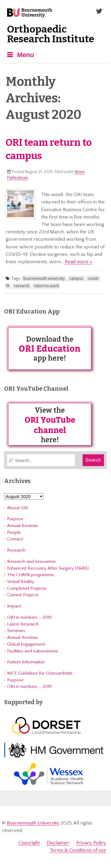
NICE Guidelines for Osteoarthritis (40, 673)
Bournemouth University (30, 13)
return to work (46, 286)
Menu (26, 55)
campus (76, 279)
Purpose (15, 519)
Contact (15, 539)
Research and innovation (31, 561)
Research (16, 550)
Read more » (78, 262)
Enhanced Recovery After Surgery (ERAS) (48, 568)
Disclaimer (58, 843)
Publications (18, 178)
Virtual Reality (21, 582)
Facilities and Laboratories (33, 651)
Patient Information (26, 662)
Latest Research (23, 624)
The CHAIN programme (30, 575)
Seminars (16, 631)
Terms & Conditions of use (78, 850)
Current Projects (23, 595)
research (22, 286)
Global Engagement (26, 644)
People (14, 532)
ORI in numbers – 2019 (29, 617)
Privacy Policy (91, 843)
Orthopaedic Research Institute (51, 34)
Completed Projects (27, 588)
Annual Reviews (23, 526)
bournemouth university (44, 279)
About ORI (18, 508)
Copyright (29, 843)
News (80, 172)
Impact (14, 606)
